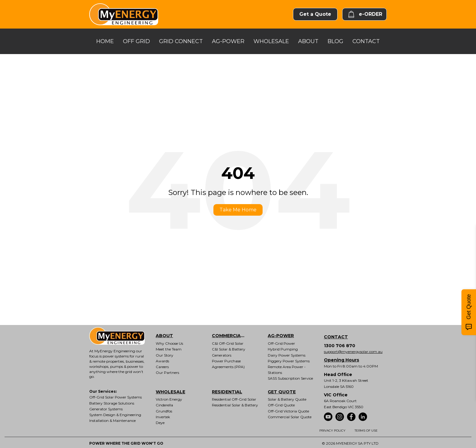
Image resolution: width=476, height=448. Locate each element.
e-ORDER (364, 14)
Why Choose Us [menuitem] (169, 343)
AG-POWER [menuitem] (281, 336)
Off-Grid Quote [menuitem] (281, 405)
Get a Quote (315, 14)
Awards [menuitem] (162, 361)
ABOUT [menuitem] (164, 336)
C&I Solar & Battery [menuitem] (229, 349)
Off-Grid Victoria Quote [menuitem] (288, 411)
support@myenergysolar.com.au (353, 352)
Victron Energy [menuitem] (169, 399)
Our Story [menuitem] (165, 355)
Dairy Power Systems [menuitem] (287, 355)
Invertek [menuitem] (163, 417)
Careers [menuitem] (162, 367)
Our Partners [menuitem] (167, 373)
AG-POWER (228, 41)
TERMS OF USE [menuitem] (366, 431)
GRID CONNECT (181, 41)
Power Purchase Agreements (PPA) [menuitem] (228, 364)
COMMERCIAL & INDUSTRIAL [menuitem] (233, 336)
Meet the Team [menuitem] (169, 349)
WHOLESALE (271, 41)
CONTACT (366, 41)
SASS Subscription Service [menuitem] (290, 378)
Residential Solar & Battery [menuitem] (235, 405)
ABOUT (308, 41)
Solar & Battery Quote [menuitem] (287, 399)
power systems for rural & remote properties (117, 359)
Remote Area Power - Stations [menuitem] (287, 370)
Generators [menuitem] (222, 355)
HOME (105, 41)
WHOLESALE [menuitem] (170, 392)
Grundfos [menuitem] (164, 411)
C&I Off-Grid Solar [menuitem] (228, 343)
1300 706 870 (340, 346)
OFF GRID (136, 41)
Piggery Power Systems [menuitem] (289, 361)
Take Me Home (238, 210)
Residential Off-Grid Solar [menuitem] (234, 399)
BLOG (335, 41)
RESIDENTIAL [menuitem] (227, 392)
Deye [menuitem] (160, 423)
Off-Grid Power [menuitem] (281, 343)
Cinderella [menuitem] (164, 405)
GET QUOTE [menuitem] (282, 392)
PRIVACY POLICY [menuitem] (332, 431)
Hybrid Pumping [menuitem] (283, 349)
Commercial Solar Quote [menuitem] (290, 417)
